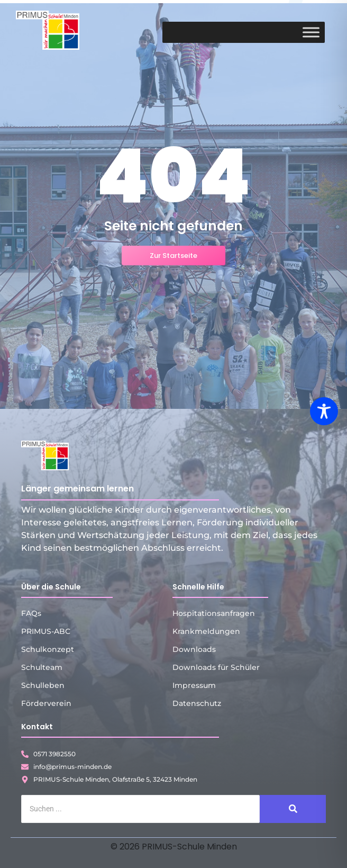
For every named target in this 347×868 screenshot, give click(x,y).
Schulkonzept (48, 649)
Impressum (194, 685)
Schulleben (43, 685)
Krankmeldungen (206, 631)
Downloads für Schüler (216, 667)
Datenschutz (197, 703)
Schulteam (42, 667)
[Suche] (140, 809)
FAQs (31, 613)
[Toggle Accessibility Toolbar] (324, 411)
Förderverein (46, 703)
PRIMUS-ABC (46, 631)
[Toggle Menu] (311, 32)
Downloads (194, 649)
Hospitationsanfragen (214, 613)
